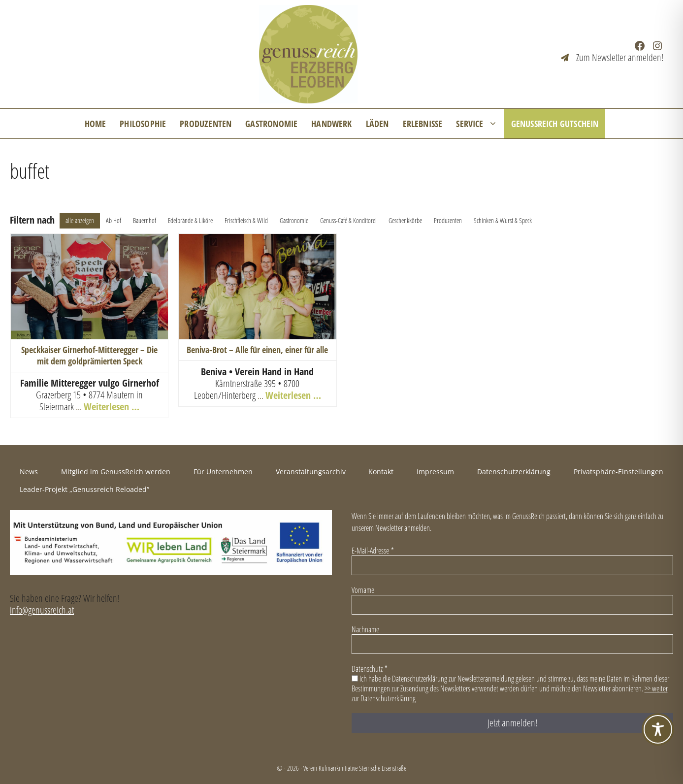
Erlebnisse (423, 124)
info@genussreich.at (42, 610)
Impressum (435, 472)
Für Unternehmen (223, 472)
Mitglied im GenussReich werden (116, 472)
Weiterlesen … (112, 407)
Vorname (363, 590)
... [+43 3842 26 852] (261, 395)
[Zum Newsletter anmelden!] (612, 58)
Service (480, 124)
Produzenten (206, 124)
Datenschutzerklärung (514, 472)
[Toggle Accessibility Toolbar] (658, 729)
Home (96, 124)
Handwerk (331, 124)
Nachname (365, 629)
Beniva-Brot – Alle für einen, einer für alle (257, 350)
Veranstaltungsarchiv (311, 472)
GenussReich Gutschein (555, 124)
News (29, 472)
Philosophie (143, 124)
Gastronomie (271, 124)
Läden (377, 124)
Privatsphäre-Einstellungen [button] (618, 472)
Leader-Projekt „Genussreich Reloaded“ (84, 489)
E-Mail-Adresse (373, 551)
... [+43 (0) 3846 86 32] (80, 407)
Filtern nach (32, 220)
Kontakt (381, 472)
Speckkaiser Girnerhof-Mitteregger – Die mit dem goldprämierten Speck (89, 355)
